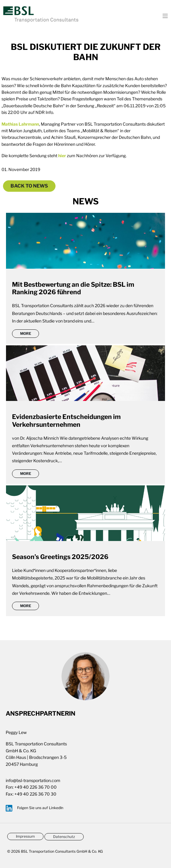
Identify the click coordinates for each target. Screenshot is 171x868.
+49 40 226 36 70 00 (36, 787)
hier (62, 156)
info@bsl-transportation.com (33, 780)
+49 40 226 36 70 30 (35, 794)
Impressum (25, 836)
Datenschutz (64, 837)
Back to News (29, 186)
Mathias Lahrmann (20, 124)
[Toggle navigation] (163, 15)
